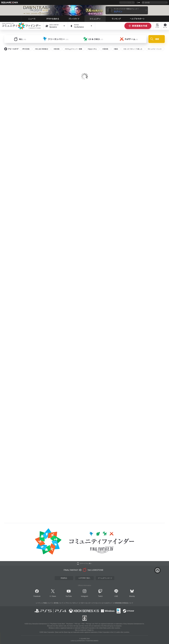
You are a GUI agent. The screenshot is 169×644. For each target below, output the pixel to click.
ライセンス (97, 603)
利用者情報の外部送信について (124, 603)
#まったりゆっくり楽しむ (133, 49)
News (54, 596)
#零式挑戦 (26, 49)
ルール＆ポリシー (107, 603)
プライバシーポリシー (72, 603)
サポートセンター (86, 603)
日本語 (147, 2)
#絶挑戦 (57, 49)
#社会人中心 (92, 49)
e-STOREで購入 (84, 578)
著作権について (58, 603)
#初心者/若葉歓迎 (42, 49)
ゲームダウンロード (105, 578)
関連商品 (64, 578)
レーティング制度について (44, 603)
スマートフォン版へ (86, 563)
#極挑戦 (105, 49)
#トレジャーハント (155, 49)
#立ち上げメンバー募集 (74, 49)
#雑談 (116, 49)
